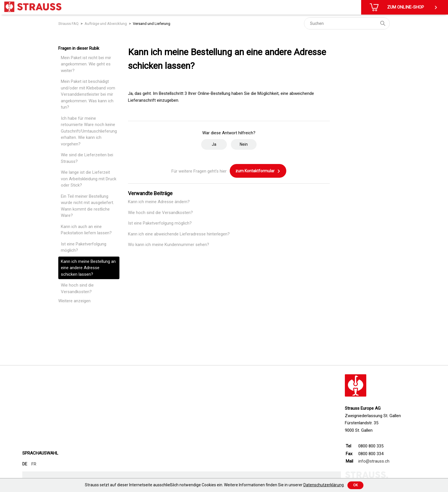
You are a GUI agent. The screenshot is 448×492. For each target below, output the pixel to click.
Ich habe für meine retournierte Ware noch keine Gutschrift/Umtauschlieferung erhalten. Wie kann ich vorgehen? (89, 131)
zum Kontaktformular (258, 171)
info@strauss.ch (374, 461)
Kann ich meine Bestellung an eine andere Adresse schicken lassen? (88, 268)
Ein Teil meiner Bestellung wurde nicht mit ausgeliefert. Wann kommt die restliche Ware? (87, 206)
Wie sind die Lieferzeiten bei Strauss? (87, 158)
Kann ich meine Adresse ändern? (159, 202)
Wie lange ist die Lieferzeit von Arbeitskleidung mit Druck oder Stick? (89, 179)
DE (25, 464)
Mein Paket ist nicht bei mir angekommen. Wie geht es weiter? (86, 64)
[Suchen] (347, 23)
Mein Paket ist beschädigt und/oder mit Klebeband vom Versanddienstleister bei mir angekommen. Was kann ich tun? (88, 94)
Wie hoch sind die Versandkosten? (77, 288)
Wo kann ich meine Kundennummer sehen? (169, 245)
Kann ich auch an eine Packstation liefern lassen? (86, 230)
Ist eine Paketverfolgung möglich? (84, 247)
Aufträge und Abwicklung (106, 24)
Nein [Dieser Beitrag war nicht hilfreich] (244, 144)
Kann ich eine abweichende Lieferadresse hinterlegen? (179, 234)
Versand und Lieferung (152, 24)
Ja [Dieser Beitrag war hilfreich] (214, 144)
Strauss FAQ (68, 24)
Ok (355, 485)
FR (34, 464)
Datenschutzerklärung (324, 485)
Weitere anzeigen (74, 301)
